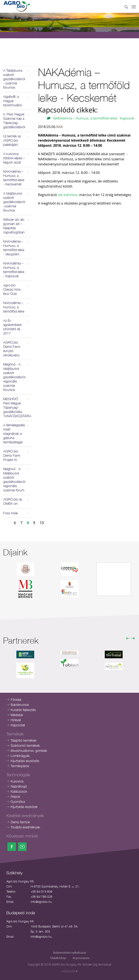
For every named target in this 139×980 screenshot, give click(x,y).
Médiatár (17, 715)
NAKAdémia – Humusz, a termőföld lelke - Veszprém (14, 248)
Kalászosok (19, 791)
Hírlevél (16, 720)
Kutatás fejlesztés (23, 710)
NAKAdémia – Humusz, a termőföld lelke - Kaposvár (14, 270)
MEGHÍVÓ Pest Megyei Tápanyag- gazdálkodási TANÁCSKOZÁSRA (17, 407)
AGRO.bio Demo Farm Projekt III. (12, 455)
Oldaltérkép (58, 958)
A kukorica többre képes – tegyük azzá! (14, 158)
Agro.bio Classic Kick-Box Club (13, 289)
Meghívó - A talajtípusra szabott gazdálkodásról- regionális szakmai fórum (15, 479)
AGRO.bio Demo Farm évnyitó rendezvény (12, 349)
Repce (15, 797)
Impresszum (81, 958)
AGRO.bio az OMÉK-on (13, 501)
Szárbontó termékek (25, 745)
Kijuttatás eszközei (24, 807)
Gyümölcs (18, 802)
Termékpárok (20, 766)
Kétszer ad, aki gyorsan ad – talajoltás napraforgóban (14, 226)
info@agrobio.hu (41, 902)
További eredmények (25, 827)
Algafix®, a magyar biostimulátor (13, 101)
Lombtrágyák (20, 756)
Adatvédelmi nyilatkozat (70, 952)
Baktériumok (20, 705)
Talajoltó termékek (24, 740)
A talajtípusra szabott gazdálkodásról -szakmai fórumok (14, 202)
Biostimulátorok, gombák (29, 751)
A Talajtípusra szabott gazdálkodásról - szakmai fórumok (14, 79)
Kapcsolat (18, 725)
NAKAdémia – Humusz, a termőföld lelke (14, 307)
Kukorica (17, 781)
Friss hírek (11, 513)
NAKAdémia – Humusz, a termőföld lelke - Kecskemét (14, 178)
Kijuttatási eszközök (25, 761)
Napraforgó (19, 786)
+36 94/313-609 (41, 891)
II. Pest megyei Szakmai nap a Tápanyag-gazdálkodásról (14, 121)
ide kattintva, (68, 195)
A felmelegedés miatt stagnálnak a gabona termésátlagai (14, 434)
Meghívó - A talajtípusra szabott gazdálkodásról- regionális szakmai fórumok (15, 377)
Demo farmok (20, 822)
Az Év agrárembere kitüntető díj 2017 (12, 327)
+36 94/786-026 (41, 897)
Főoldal (16, 700)
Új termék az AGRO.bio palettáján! (12, 140)
